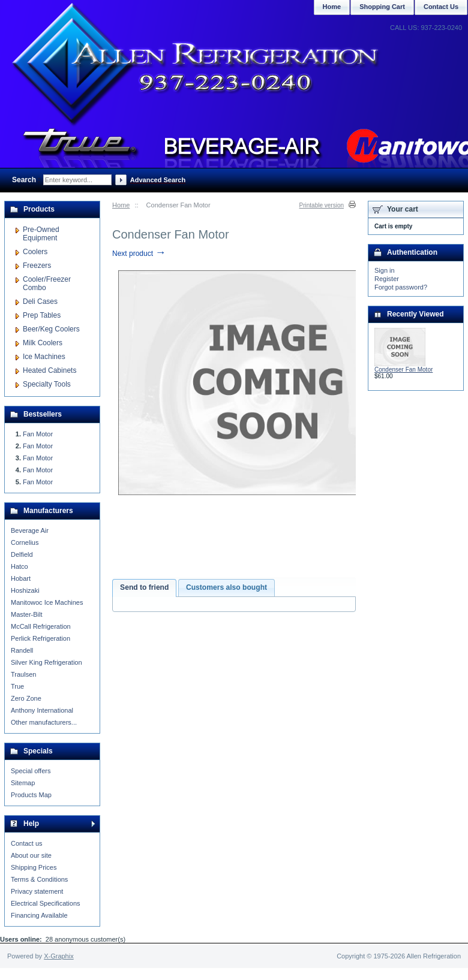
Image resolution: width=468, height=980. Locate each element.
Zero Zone (26, 698)
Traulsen (23, 674)
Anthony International (42, 710)
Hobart (21, 578)
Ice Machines (44, 357)
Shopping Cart (382, 7)
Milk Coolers (43, 343)
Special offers (31, 771)
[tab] (144, 588)
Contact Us (441, 7)
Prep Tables (42, 315)
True (17, 686)
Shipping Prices (34, 867)
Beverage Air (30, 530)
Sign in (385, 270)
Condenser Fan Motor (403, 370)
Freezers (37, 266)
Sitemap (23, 783)
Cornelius (25, 542)
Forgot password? (401, 287)
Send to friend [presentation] (144, 587)
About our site (31, 855)
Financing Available (39, 915)
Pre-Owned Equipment (41, 234)
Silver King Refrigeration (46, 662)
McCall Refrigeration (41, 626)
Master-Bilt (27, 614)
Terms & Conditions (39, 879)
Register (387, 279)
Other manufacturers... (44, 722)
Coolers (35, 252)
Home (121, 205)
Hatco (19, 566)
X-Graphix (59, 956)
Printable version (322, 205)
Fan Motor (38, 434)
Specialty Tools (47, 384)
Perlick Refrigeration (40, 638)
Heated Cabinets (49, 370)
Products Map (31, 795)
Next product (139, 254)
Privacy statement (37, 891)
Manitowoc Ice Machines (47, 602)
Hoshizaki (25, 590)
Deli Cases (40, 301)
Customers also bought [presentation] (226, 587)
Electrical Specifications (46, 903)
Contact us (27, 843)
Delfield (22, 554)
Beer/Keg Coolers (51, 329)
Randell (22, 650)
